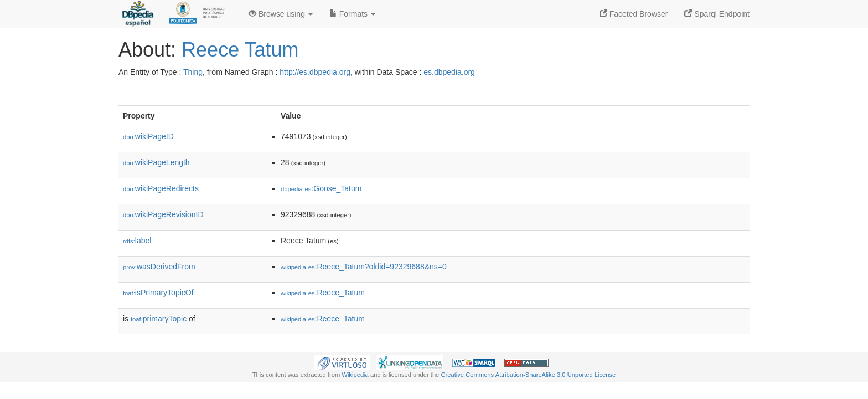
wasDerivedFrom (159, 267)
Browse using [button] (281, 14)
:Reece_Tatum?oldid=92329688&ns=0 (364, 267)
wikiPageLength (156, 162)
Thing (193, 72)
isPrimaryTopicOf (158, 293)
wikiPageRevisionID (163, 214)
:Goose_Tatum (321, 188)
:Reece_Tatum (323, 293)
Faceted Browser (634, 14)
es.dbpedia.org (449, 72)
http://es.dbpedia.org (315, 72)
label (137, 241)
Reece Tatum (240, 50)
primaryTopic (159, 319)
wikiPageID (148, 136)
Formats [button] (352, 14)
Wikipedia (355, 375)
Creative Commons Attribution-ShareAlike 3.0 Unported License (528, 375)
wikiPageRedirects (161, 188)
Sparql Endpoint (717, 14)
